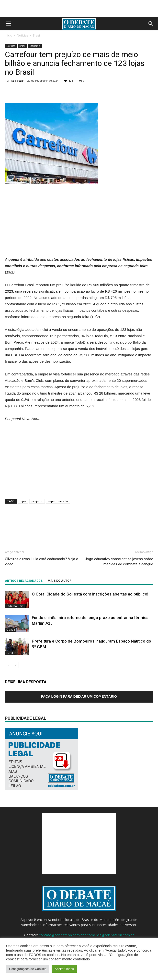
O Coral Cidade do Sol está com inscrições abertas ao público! (90, 594)
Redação (17, 81)
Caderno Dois (15, 606)
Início (9, 35)
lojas (23, 501)
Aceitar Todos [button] (64, 969)
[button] (151, 24)
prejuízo (37, 501)
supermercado (58, 501)
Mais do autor (60, 581)
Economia (35, 46)
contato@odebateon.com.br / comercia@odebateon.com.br (86, 935)
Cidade (11, 630)
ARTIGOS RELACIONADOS (24, 581)
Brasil (37, 35)
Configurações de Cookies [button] (28, 969)
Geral (10, 653)
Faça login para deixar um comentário (79, 696)
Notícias (23, 35)
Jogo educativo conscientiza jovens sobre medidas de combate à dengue (119, 562)
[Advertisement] (79, 9)
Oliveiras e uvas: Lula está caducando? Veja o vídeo (42, 562)
